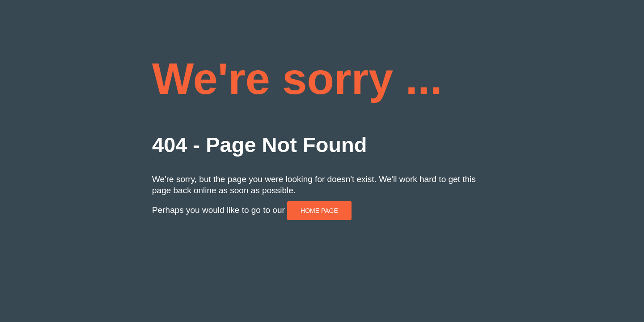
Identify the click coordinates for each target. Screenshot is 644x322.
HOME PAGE (319, 211)
